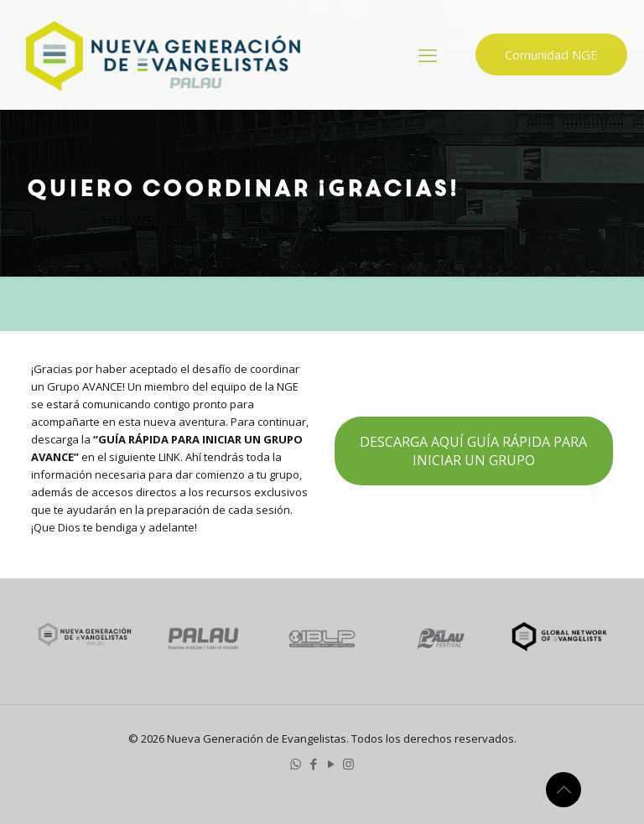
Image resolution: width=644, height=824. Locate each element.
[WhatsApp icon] (296, 764)
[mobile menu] (428, 54)
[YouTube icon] (331, 764)
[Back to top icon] (563, 790)
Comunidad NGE (551, 54)
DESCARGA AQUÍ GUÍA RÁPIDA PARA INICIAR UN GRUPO (473, 451)
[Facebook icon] (313, 764)
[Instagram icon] (348, 764)
